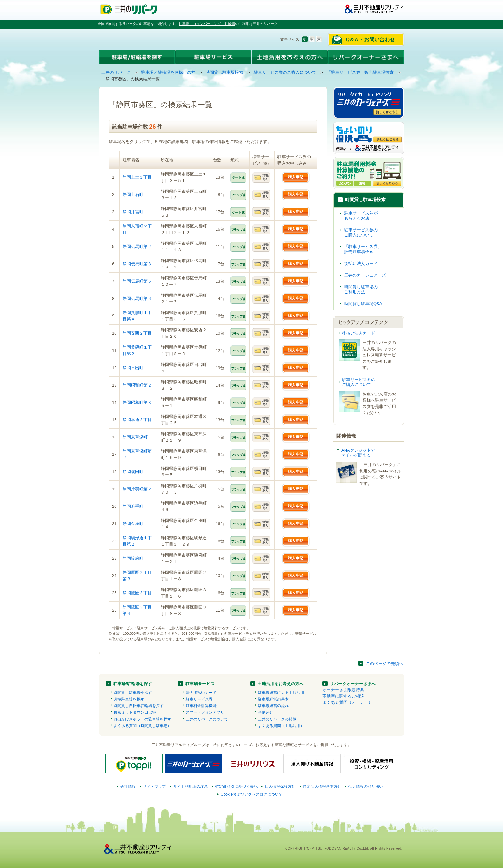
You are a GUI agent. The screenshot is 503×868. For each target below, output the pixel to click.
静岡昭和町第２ (137, 385)
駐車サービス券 (199, 699)
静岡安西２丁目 (137, 333)
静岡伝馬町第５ (137, 281)
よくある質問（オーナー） (347, 702)
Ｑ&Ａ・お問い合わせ (370, 40)
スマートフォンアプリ (205, 712)
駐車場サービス (200, 684)
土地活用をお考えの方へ (281, 684)
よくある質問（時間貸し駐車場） (142, 726)
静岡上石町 (133, 195)
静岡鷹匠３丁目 (137, 593)
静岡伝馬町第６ (137, 298)
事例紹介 (266, 712)
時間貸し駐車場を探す (133, 693)
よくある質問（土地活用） (281, 726)
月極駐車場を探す (129, 699)
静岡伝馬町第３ (137, 264)
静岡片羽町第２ (137, 489)
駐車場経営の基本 (273, 699)
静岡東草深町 (135, 437)
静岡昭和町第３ (137, 402)
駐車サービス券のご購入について (285, 72)
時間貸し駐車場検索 (224, 72)
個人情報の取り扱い (366, 787)
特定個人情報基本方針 (322, 787)
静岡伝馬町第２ (137, 247)
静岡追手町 (133, 506)
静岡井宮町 (133, 212)
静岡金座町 (133, 524)
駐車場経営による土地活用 (281, 693)
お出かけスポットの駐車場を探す (142, 719)
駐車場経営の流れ (273, 706)
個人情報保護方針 (280, 787)
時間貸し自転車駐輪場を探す (139, 706)
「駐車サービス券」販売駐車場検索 (360, 72)
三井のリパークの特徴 (277, 719)
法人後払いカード (201, 693)
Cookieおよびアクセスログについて (252, 794)
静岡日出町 (133, 368)
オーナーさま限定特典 (343, 690)
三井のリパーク (116, 72)
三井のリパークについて (207, 719)
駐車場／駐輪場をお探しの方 (168, 72)
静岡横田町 (133, 472)
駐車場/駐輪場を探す (133, 684)
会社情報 (128, 787)
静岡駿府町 (133, 558)
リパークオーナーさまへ (353, 684)
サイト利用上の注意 (191, 787)
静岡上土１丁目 (137, 177)
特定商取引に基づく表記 (236, 787)
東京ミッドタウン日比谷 (135, 712)
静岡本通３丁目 (137, 420)
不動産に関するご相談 (343, 696)
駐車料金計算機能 (201, 706)
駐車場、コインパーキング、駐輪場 (207, 24)
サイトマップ (154, 787)
